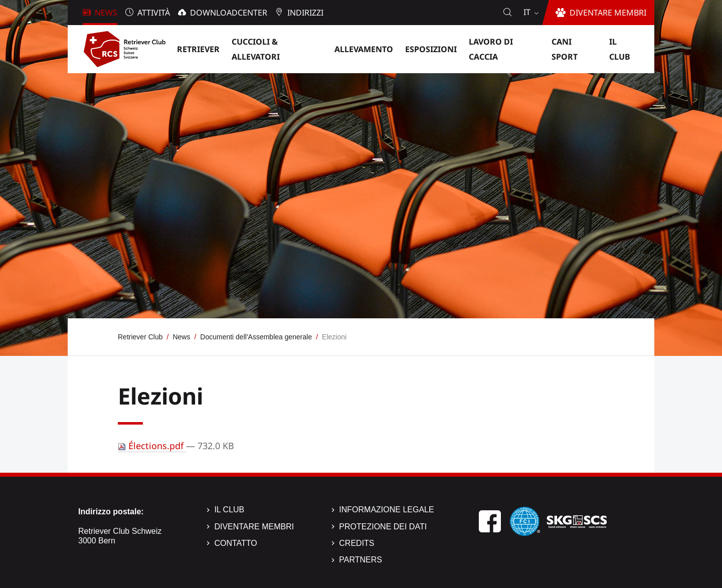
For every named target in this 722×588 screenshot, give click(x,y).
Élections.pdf (152, 446)
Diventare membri (254, 527)
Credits (356, 543)
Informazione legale (386, 510)
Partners (360, 560)
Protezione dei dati (383, 527)
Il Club (229, 510)
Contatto (235, 543)
